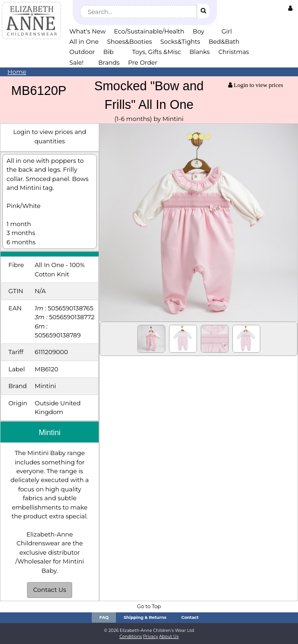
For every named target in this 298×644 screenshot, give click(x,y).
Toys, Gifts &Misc (157, 52)
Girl (227, 31)
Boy (199, 31)
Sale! (76, 62)
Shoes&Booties (130, 41)
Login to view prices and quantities (50, 136)
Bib (108, 52)
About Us (169, 636)
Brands (109, 62)
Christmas (234, 52)
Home (17, 72)
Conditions (131, 636)
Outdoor (82, 52)
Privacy (150, 636)
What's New (88, 31)
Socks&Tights (180, 41)
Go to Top (149, 607)
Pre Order (143, 62)
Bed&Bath (224, 41)
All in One (84, 41)
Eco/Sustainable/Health (149, 31)
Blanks (200, 52)
